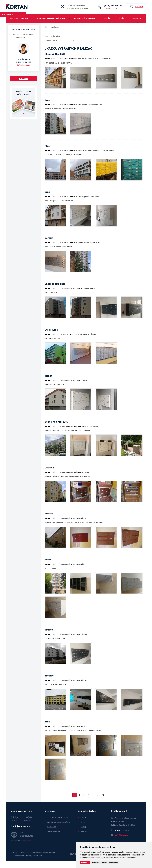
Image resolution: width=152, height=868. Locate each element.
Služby (122, 18)
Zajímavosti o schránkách (58, 817)
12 (103, 795)
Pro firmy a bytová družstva (59, 822)
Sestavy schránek (19, 18)
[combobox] (60, 40)
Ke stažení (52, 827)
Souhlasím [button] (85, 862)
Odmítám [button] (95, 862)
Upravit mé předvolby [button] (110, 862)
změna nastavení (48, 852)
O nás (83, 822)
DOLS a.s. (28, 840)
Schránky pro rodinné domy (51, 18)
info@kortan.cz (110, 8)
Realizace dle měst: (52, 36)
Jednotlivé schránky (84, 18)
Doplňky (107, 18)
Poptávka (24, 79)
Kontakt (84, 817)
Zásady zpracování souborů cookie (25, 852)
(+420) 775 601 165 (113, 5)
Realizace (138, 18)
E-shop (136, 7)
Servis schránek (54, 831)
